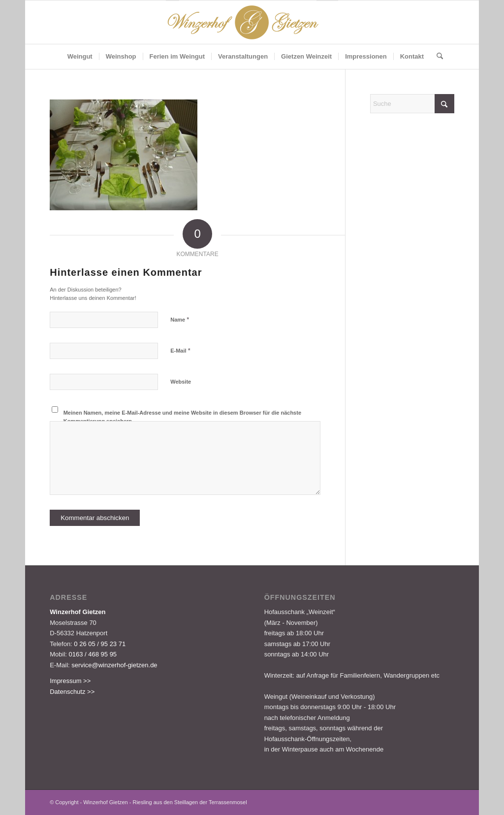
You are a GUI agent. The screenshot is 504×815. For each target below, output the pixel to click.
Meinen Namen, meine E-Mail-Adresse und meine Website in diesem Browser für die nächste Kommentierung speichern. (182, 417)
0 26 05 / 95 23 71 (100, 644)
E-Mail (180, 350)
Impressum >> (70, 681)
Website (181, 382)
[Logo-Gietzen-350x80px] (252, 22)
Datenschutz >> (72, 692)
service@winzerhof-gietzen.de (114, 665)
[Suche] (437, 57)
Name (180, 319)
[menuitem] (80, 57)
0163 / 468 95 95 (93, 654)
